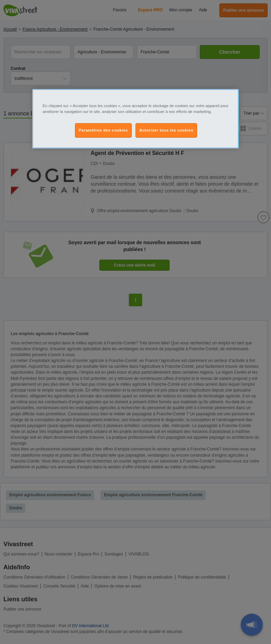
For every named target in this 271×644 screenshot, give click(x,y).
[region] (135, 118)
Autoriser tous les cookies (166, 130)
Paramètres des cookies (103, 130)
